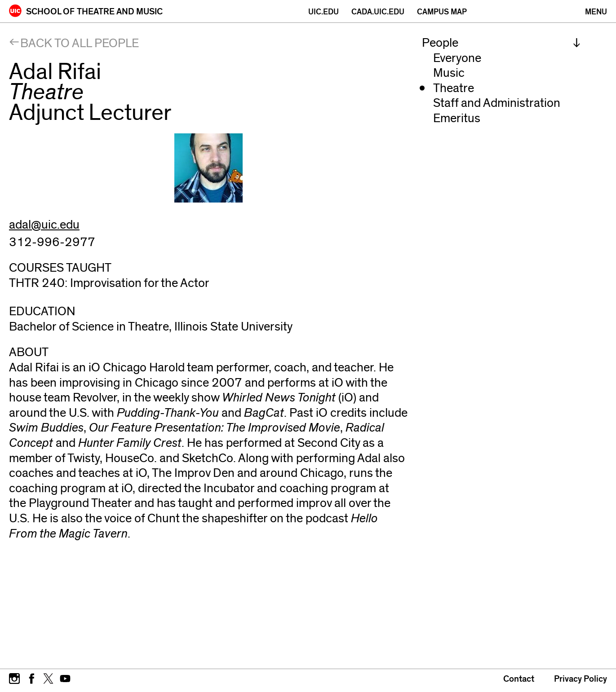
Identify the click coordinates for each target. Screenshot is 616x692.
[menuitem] (501, 43)
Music (449, 73)
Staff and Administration (497, 103)
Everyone (457, 58)
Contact (519, 679)
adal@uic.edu (44, 225)
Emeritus (457, 118)
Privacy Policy (581, 679)
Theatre (454, 88)
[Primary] (596, 12)
